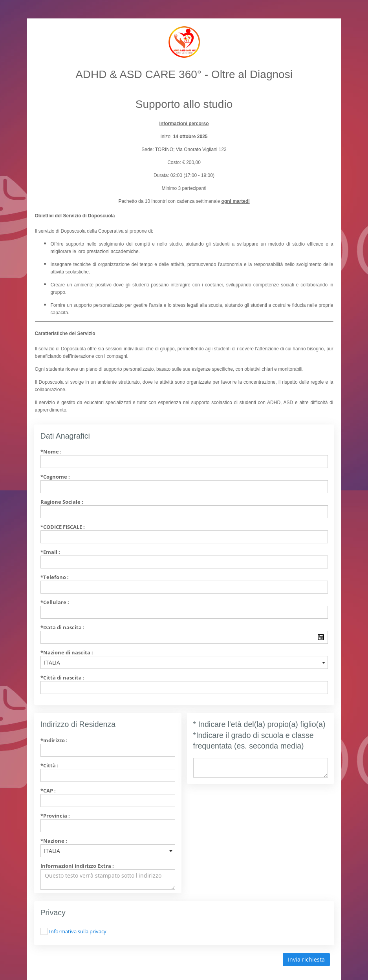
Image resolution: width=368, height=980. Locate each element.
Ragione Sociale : (62, 502)
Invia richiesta (306, 959)
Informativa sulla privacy (78, 931)
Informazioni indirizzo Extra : (77, 866)
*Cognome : (55, 477)
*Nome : (51, 452)
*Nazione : (54, 841)
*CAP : (48, 791)
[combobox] (184, 662)
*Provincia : (55, 816)
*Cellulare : (55, 602)
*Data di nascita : (62, 627)
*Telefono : (55, 577)
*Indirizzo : (54, 740)
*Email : (50, 552)
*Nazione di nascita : (67, 652)
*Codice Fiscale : (63, 527)
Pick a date (321, 637)
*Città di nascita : (62, 678)
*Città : (49, 765)
